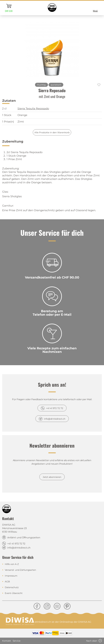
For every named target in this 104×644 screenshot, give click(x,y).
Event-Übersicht (14, 593)
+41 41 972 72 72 (55, 408)
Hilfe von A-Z (12, 564)
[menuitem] (9, 8)
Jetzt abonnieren (52, 477)
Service (17, 641)
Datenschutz (12, 587)
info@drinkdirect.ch (55, 419)
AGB (7, 582)
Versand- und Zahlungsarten (20, 570)
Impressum (11, 576)
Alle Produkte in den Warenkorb (52, 132)
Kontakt (7, 641)
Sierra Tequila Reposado (33, 109)
